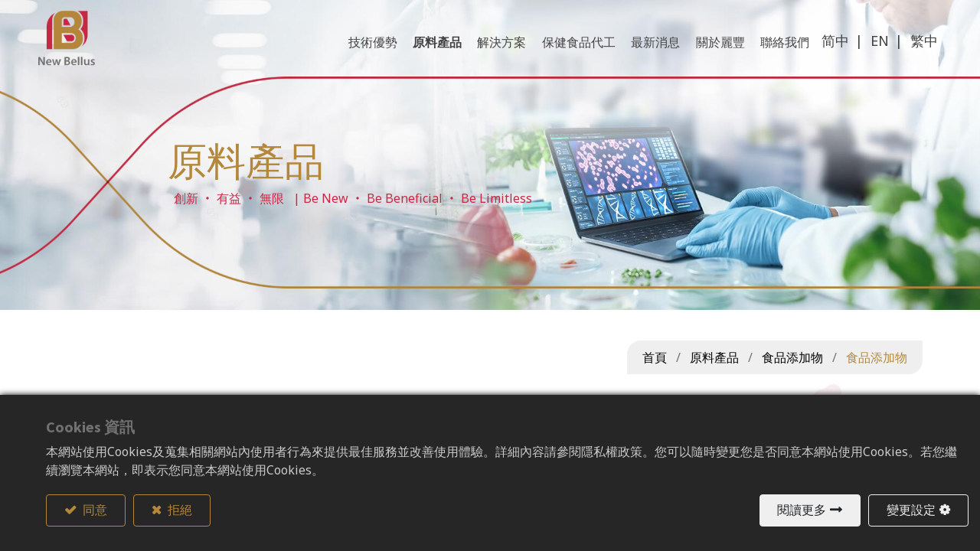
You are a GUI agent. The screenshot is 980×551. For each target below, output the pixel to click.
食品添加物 (792, 357)
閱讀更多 (802, 510)
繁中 (916, 51)
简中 (828, 51)
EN (872, 51)
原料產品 (714, 357)
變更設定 (911, 510)
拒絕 (179, 510)
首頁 (655, 357)
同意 (94, 510)
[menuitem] (778, 53)
